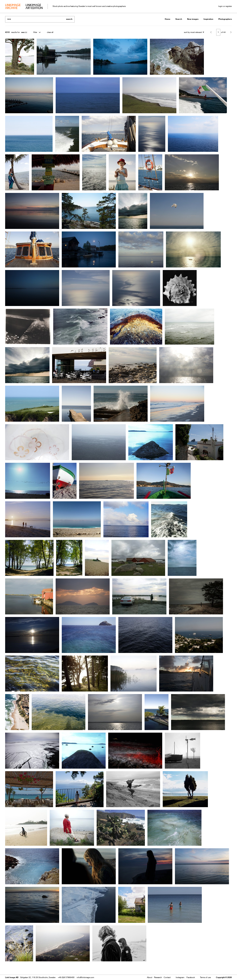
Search (179, 19)
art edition (34, 7)
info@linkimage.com (85, 977)
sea (23, 32)
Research (158, 977)
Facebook (191, 977)
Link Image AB (12, 977)
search (69, 19)
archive (13, 7)
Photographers (225, 19)
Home (168, 19)
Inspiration (208, 19)
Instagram (180, 977)
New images (193, 19)
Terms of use (205, 977)
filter (35, 32)
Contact (167, 977)
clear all (50, 32)
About (150, 977)
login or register (225, 6)
